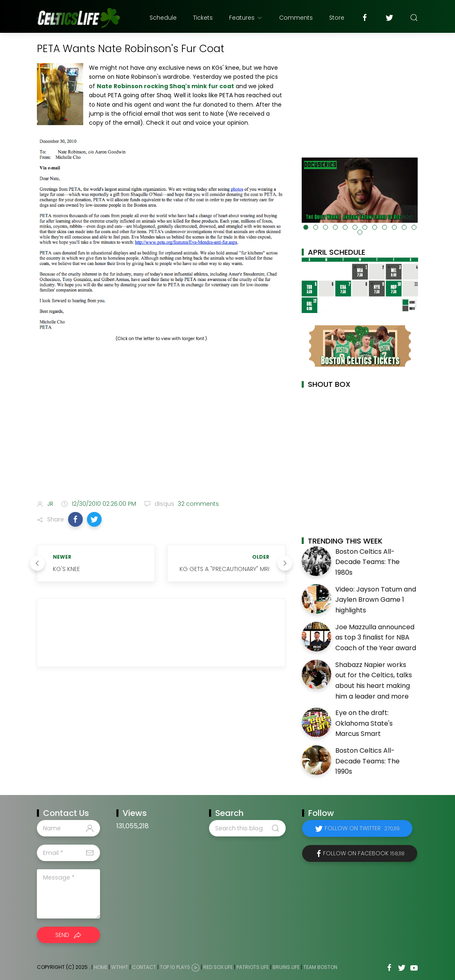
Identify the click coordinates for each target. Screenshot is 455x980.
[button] (75, 519)
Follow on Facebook (364, 853)
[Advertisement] (161, 429)
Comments (296, 18)
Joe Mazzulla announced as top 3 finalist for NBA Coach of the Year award (376, 637)
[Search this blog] (247, 828)
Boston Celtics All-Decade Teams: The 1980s (367, 562)
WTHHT (120, 967)
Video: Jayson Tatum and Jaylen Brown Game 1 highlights (376, 600)
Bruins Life (286, 967)
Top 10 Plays (175, 967)
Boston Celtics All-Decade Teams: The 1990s (367, 761)
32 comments (198, 504)
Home (101, 967)
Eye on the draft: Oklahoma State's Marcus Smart (364, 723)
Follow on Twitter (362, 828)
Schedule (163, 18)
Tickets (203, 18)
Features (246, 18)
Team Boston (320, 967)
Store (337, 18)
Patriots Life (253, 967)
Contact (144, 967)
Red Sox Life (218, 967)
